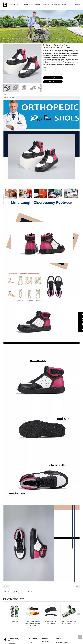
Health (16, 592)
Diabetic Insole (32, 592)
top (80, 637)
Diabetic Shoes (7, 592)
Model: (5, 95)
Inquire (53, 78)
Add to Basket (53, 82)
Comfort (23, 592)
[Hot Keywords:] (72, 5)
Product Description (10, 97)
